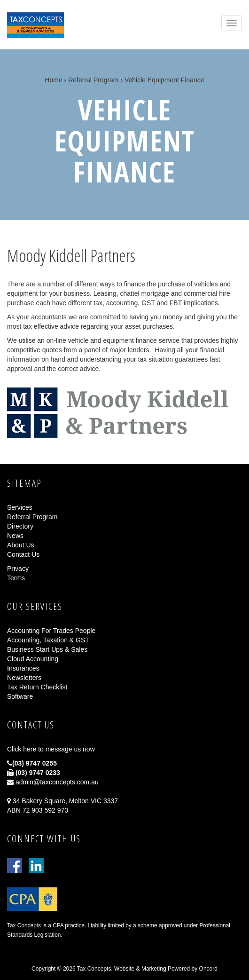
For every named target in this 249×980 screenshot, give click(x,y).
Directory (20, 526)
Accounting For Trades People (51, 631)
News (15, 536)
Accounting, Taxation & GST (48, 640)
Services (20, 507)
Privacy (18, 569)
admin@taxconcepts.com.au (53, 782)
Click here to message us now (51, 749)
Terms (16, 578)
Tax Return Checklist (37, 687)
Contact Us (23, 554)
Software (20, 696)
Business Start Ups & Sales (47, 649)
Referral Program (93, 80)
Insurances (23, 668)
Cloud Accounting (33, 659)
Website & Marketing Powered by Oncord (166, 969)
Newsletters (24, 678)
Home (53, 80)
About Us (21, 545)
